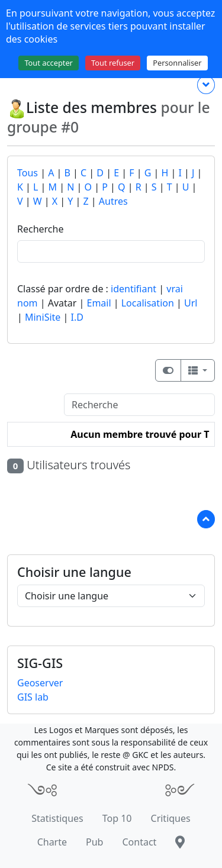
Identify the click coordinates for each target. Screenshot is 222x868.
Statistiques (57, 818)
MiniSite (43, 317)
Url (191, 303)
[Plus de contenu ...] (206, 85)
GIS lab (33, 697)
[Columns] (198, 370)
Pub (94, 842)
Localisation (148, 303)
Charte (52, 842)
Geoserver (40, 683)
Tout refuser (113, 63)
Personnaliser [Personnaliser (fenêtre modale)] (177, 63)
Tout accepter (49, 63)
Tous (28, 173)
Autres (113, 201)
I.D (77, 317)
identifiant (133, 289)
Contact (139, 842)
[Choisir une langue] (111, 596)
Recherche (40, 229)
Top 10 (117, 818)
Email (99, 303)
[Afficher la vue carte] (168, 370)
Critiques (171, 818)
